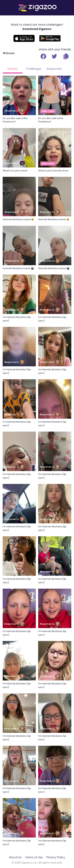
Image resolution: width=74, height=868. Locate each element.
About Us (15, 857)
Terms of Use (34, 857)
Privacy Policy (56, 857)
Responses (54, 69)
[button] (66, 56)
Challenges (34, 69)
